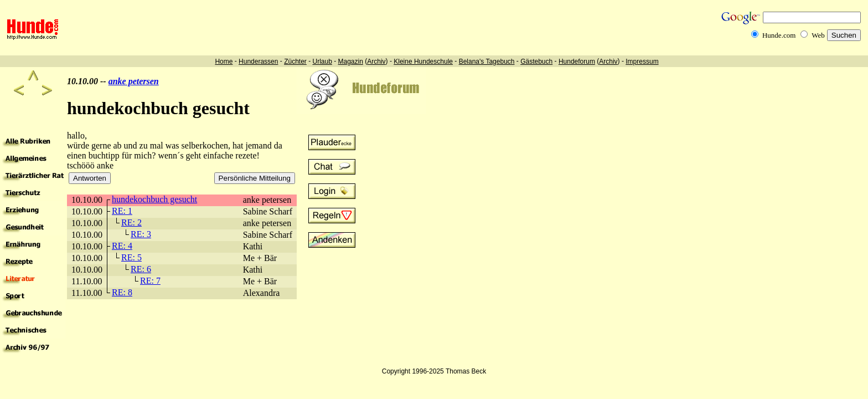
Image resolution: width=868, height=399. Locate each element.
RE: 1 (122, 211)
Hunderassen (258, 62)
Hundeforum (577, 62)
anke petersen (134, 81)
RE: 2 (131, 222)
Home (224, 62)
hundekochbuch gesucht (154, 199)
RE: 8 (122, 292)
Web (818, 35)
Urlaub (322, 62)
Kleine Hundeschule (423, 62)
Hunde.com (779, 35)
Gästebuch (536, 62)
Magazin (351, 62)
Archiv (376, 62)
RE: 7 (150, 281)
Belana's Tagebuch (487, 62)
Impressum (642, 62)
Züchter (295, 62)
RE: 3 (141, 234)
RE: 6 (141, 269)
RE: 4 (122, 246)
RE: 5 (131, 257)
